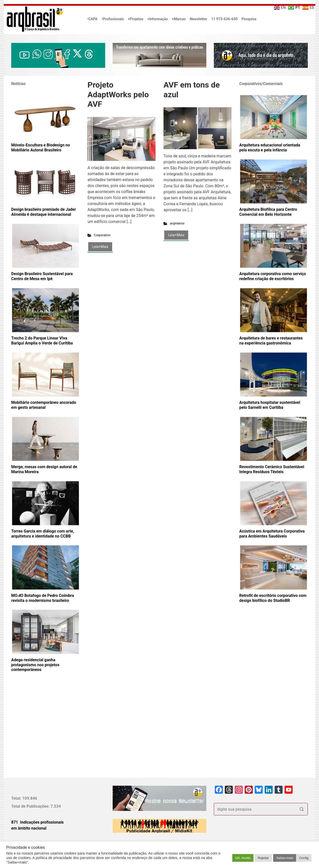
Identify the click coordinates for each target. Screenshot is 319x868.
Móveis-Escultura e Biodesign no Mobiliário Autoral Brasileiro (41, 148)
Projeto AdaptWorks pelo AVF (118, 94)
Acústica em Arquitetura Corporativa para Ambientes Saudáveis (272, 534)
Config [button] (304, 858)
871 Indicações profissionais (38, 822)
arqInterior (177, 223)
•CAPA (92, 19)
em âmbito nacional (29, 828)
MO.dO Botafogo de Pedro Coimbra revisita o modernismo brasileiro (43, 598)
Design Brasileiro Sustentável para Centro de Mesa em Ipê (42, 276)
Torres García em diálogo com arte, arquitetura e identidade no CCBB (43, 534)
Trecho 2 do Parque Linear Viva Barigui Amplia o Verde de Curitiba (42, 341)
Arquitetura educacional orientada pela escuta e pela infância (270, 148)
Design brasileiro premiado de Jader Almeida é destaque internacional (44, 212)
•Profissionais (113, 19)
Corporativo (102, 235)
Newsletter (198, 19)
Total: (17, 798)
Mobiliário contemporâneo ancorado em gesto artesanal (44, 405)
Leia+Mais (100, 247)
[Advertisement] (42, 733)
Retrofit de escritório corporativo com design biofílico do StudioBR (273, 598)
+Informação (158, 19)
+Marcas (179, 19)
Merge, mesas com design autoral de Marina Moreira (44, 469)
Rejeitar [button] (263, 858)
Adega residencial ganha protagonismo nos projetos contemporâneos (35, 665)
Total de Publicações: (31, 806)
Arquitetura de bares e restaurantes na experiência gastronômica (271, 341)
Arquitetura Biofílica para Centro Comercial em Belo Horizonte (268, 212)
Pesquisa (249, 19)
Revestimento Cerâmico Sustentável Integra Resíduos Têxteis (272, 469)
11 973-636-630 (224, 19)
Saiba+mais (285, 858)
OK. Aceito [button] (243, 858)
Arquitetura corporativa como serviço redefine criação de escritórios (273, 276)
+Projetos (136, 19)
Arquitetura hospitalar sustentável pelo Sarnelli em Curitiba (270, 405)
